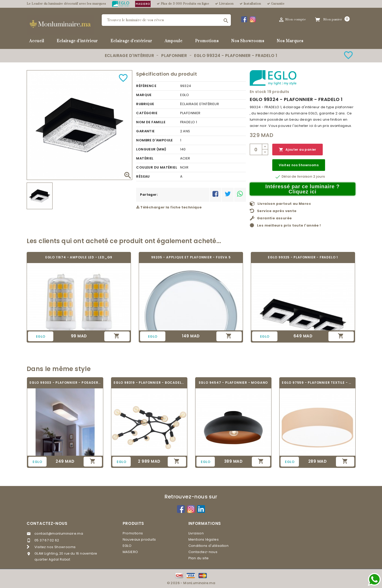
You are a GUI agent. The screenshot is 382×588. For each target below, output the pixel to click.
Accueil (37, 41)
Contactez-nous (47, 523)
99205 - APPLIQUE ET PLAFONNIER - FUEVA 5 (191, 257)
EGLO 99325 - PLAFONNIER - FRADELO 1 (303, 257)
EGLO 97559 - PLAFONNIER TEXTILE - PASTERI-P (317, 383)
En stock (258, 92)
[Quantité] (256, 149)
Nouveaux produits (139, 539)
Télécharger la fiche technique (169, 207)
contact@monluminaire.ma (59, 533)
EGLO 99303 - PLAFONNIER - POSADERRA (65, 383)
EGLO (127, 546)
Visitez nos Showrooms (299, 165)
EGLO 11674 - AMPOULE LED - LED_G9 (79, 257)
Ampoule (174, 41)
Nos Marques (290, 41)
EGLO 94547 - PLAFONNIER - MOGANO (233, 383)
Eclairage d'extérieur (131, 41)
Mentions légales (204, 539)
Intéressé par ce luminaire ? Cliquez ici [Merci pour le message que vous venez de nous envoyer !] (302, 189)
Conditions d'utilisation (209, 546)
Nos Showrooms (248, 41)
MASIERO (130, 552)
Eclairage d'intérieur (77, 41)
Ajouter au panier (297, 150)
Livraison (196, 533)
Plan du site (199, 558)
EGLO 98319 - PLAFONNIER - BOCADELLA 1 (149, 383)
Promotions (207, 41)
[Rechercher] (166, 20)
